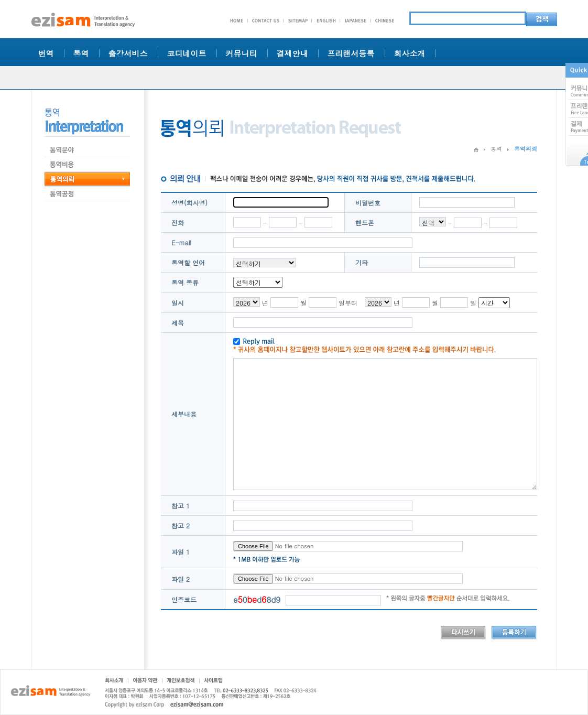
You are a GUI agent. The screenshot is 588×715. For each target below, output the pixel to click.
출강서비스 (128, 53)
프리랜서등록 (351, 53)
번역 (46, 53)
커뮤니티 (242, 53)
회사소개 (410, 53)
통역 (81, 53)
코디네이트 (187, 53)
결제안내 (292, 53)
